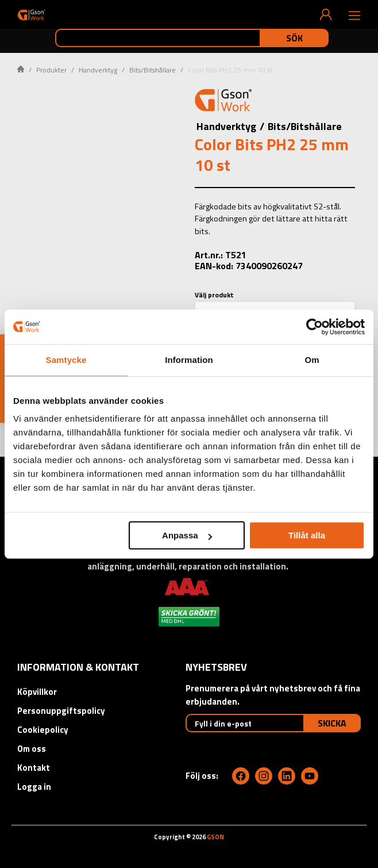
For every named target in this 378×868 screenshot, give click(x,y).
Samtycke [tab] (66, 360)
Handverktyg (98, 70)
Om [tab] (312, 360)
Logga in (34, 787)
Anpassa (187, 535)
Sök (294, 38)
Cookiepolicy (43, 730)
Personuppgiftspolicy (61, 711)
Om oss (32, 749)
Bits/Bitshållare (153, 70)
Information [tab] (189, 360)
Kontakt (34, 768)
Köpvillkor (37, 692)
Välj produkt (214, 295)
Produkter (51, 70)
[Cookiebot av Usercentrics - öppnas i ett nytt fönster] (315, 327)
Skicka (332, 723)
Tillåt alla (307, 535)
